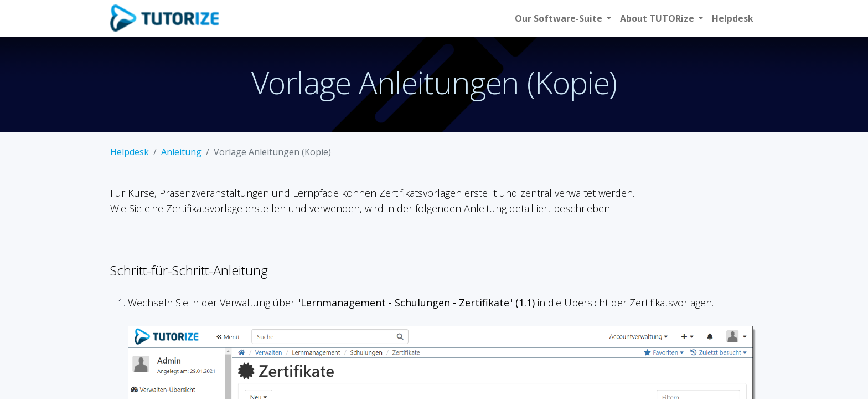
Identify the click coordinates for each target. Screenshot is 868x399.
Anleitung (181, 152)
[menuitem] (733, 18)
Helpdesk (130, 152)
